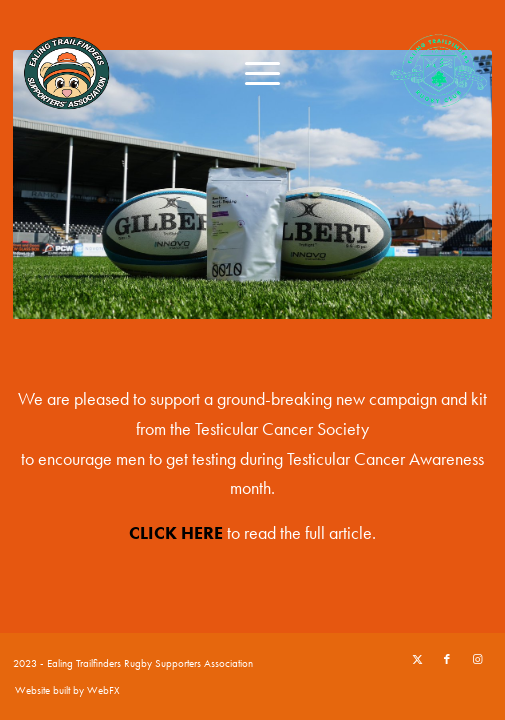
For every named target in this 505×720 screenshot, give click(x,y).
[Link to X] (417, 659)
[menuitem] (252, 71)
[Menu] (252, 71)
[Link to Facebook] (447, 659)
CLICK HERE (176, 532)
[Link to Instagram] (477, 659)
